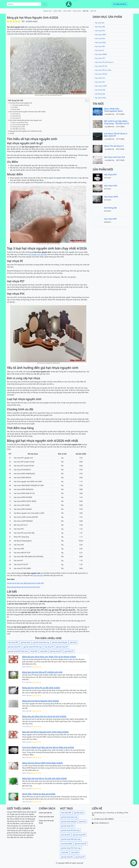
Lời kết (12, 133)
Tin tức (86, 11)
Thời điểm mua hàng (19, 129)
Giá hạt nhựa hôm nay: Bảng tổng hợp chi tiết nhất (25, 583)
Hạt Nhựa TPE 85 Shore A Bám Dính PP (116, 135)
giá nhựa (73, 642)
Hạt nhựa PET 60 (100, 66)
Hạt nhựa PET (17, 116)
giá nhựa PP (69, 651)
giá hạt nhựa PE (56, 651)
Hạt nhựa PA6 (99, 39)
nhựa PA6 (34, 651)
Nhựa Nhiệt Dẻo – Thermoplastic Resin (113, 110)
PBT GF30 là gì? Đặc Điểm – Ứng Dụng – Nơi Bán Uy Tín (117, 122)
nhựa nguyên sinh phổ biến (37, 254)
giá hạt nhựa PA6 (79, 835)
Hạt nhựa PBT (13, 642)
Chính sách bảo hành (46, 817)
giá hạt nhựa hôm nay (41, 642)
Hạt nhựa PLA (99, 78)
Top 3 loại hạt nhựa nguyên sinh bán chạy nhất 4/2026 (27, 112)
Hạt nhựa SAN (99, 90)
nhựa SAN (44, 651)
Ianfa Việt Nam (38, 575)
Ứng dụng (77, 11)
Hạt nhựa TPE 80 (100, 74)
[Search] (24, 4)
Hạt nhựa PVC (17, 118)
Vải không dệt (99, 94)
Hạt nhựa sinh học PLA (114, 157)
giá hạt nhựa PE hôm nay (33, 647)
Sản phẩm (67, 11)
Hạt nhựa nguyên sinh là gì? (21, 105)
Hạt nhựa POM (100, 98)
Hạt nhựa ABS (99, 27)
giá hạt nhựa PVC (14, 647)
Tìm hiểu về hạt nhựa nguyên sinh (21, 103)
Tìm (44, 4)
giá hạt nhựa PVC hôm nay (18, 651)
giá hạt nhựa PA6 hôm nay (71, 839)
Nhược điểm (16, 109)
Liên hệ (93, 11)
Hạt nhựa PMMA (100, 54)
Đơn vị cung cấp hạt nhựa (20, 122)
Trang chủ (47, 11)
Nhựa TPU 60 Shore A (114, 146)
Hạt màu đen (99, 23)
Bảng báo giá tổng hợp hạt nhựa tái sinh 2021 (24, 587)
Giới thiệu (58, 11)
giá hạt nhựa (26, 642)
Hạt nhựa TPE (99, 58)
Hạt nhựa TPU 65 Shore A (103, 62)
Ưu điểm (15, 107)
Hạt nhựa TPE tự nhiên (102, 70)
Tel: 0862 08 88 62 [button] (120, 4)
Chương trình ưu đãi (19, 127)
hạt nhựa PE (49, 647)
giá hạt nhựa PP (62, 647)
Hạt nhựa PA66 (100, 42)
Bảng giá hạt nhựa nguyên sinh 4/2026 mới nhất (26, 131)
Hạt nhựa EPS (99, 31)
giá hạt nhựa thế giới (60, 642)
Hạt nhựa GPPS (100, 35)
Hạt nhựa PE (16, 114)
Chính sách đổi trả (45, 813)
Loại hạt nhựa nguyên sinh (21, 125)
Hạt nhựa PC (99, 50)
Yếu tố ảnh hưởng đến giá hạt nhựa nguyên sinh (26, 120)
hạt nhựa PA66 (67, 844)
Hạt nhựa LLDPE (100, 86)
